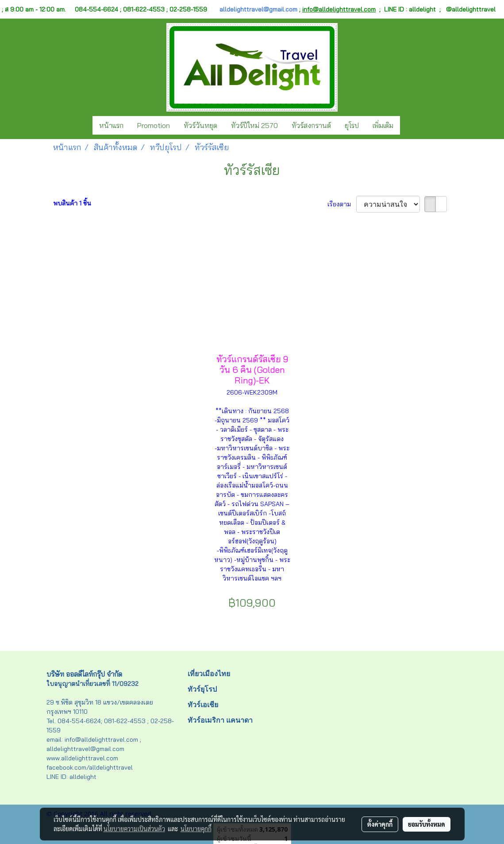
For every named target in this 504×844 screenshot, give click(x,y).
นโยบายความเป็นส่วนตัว (134, 829)
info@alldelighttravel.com (339, 9)
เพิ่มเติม (383, 125)
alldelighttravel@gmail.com (258, 9)
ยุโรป (352, 125)
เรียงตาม (342, 204)
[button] (408, 125)
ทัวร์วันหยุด (200, 125)
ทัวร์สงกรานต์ (311, 125)
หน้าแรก (111, 125)
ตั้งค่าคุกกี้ (380, 824)
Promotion (154, 125)
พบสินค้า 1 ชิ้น (72, 203)
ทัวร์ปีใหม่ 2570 (254, 125)
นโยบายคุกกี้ (196, 829)
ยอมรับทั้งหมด (427, 824)
